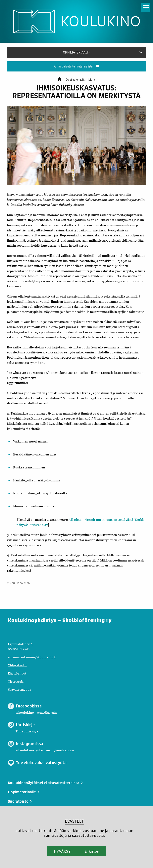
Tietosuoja (16, 681)
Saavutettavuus (19, 689)
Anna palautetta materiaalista (77, 67)
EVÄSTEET (74, 821)
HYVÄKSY (62, 851)
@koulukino (25, 712)
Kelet (91, 80)
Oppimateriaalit (76, 80)
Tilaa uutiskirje (27, 731)
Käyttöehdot (17, 673)
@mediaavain (47, 712)
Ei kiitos (92, 851)
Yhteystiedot (17, 665)
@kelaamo (44, 750)
